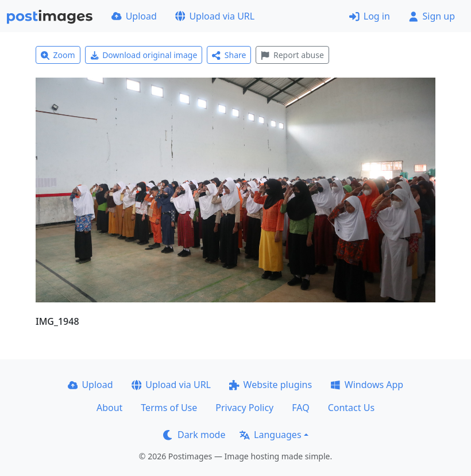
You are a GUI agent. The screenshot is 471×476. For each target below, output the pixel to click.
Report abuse (292, 55)
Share (229, 55)
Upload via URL (215, 16)
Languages (270, 435)
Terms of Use (169, 408)
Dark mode (194, 435)
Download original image (144, 55)
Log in (370, 16)
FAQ (300, 408)
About (109, 408)
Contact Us (351, 408)
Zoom (58, 55)
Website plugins (271, 385)
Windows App (367, 385)
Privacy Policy (244, 408)
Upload (134, 16)
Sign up (432, 16)
